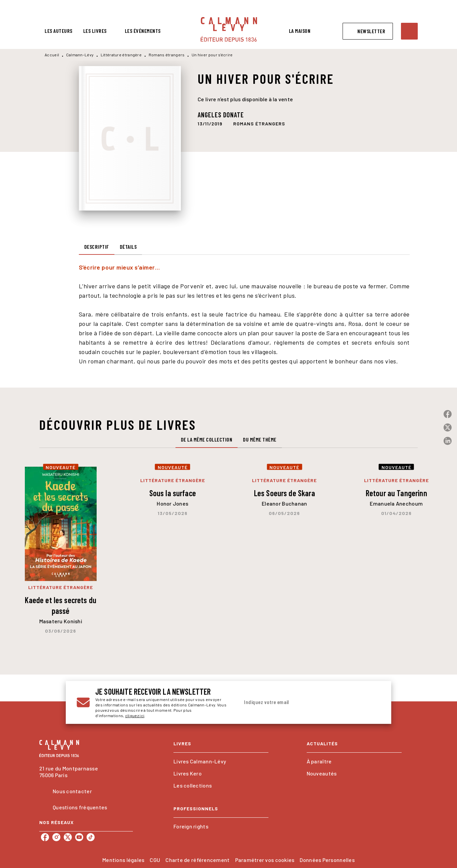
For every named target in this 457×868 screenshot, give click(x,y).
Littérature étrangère (121, 55)
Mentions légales (123, 860)
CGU (155, 860)
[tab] (59, 31)
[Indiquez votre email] (301, 702)
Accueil (52, 55)
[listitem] (45, 837)
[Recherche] (409, 31)
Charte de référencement (197, 860)
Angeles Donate (221, 115)
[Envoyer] (372, 702)
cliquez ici (135, 715)
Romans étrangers (167, 55)
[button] (368, 31)
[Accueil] (229, 29)
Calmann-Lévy (80, 55)
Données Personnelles (327, 860)
